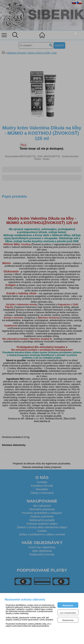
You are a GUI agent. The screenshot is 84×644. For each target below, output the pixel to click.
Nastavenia (68, 620)
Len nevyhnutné (68, 613)
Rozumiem (68, 605)
